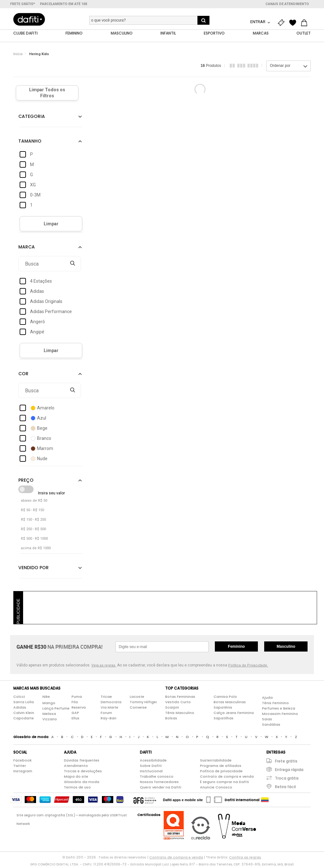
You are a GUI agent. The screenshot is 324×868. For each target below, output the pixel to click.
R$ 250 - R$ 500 (33, 531)
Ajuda (267, 699)
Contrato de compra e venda (227, 778)
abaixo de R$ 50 (34, 502)
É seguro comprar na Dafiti (224, 783)
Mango (49, 704)
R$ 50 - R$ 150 (32, 512)
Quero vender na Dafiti (161, 789)
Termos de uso (77, 789)
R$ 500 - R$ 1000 (34, 540)
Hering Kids (39, 55)
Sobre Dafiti (151, 767)
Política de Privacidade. (248, 667)
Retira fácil (285, 788)
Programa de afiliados (221, 767)
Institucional (151, 773)
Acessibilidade (153, 762)
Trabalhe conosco (157, 778)
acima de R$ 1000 (36, 550)
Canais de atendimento (287, 4)
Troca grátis (287, 780)
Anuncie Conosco (216, 789)
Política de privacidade (221, 773)
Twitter (20, 767)
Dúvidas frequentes (82, 762)
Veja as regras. (104, 667)
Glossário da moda (82, 783)
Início (18, 55)
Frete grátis (286, 763)
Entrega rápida (289, 771)
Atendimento (76, 767)
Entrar (258, 22)
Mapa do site (76, 778)
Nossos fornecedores (159, 783)
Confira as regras (245, 859)
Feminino (236, 648)
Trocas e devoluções (83, 773)
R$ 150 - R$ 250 (33, 521)
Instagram (23, 773)
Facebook (22, 762)
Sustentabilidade (216, 762)
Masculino (286, 648)
